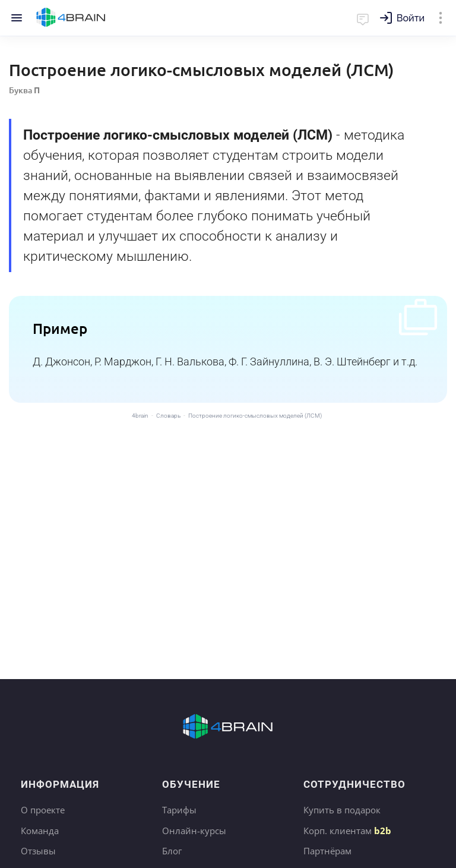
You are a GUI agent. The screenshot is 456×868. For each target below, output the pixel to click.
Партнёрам (327, 851)
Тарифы (179, 810)
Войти (411, 18)
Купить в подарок (342, 810)
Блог (172, 851)
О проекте (43, 810)
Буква (24, 90)
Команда (40, 831)
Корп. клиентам (347, 831)
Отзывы (38, 851)
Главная (71, 18)
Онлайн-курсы (194, 831)
